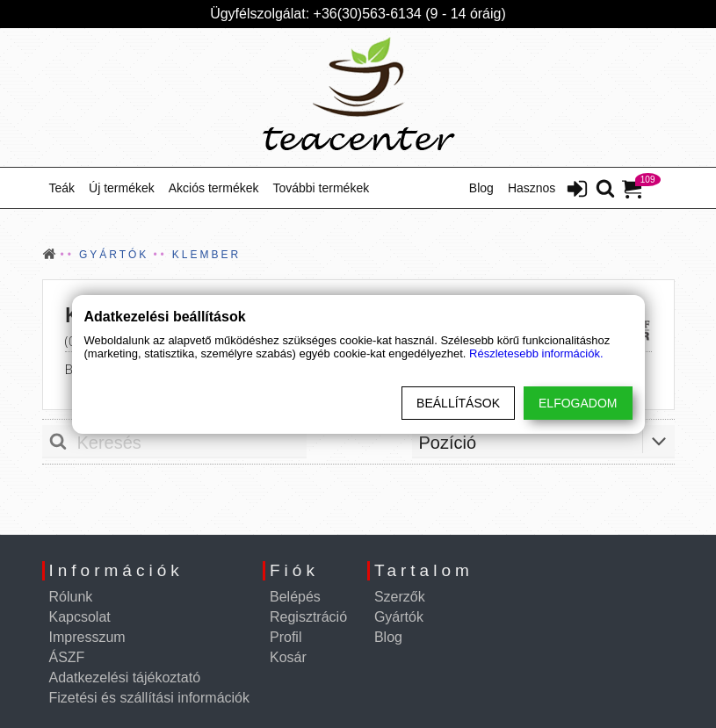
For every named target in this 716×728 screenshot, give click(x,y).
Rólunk (71, 597)
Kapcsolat (80, 617)
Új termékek (122, 188)
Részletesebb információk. (536, 353)
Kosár (288, 657)
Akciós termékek (214, 188)
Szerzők (400, 597)
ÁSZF (67, 657)
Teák (62, 188)
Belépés (295, 597)
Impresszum (87, 637)
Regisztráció (308, 617)
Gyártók (399, 617)
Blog (481, 188)
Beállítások (458, 403)
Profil (286, 637)
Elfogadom (578, 403)
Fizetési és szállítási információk (150, 698)
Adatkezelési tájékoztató (125, 678)
